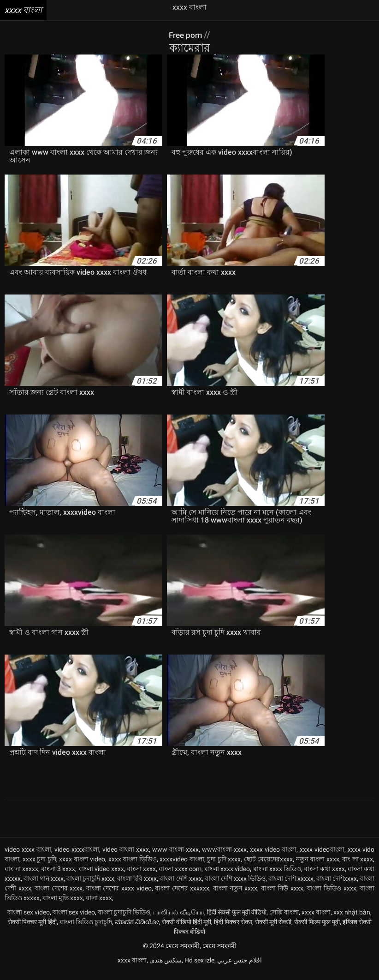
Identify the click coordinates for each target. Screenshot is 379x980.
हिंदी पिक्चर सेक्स (233, 930)
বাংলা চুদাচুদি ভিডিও (124, 920)
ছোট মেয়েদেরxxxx (269, 867)
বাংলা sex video (29, 920)
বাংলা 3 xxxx (58, 877)
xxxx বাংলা (316, 920)
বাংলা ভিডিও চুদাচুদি (86, 930)
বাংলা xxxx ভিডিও (277, 877)
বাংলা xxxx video (227, 877)
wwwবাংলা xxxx (224, 857)
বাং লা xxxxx (21, 877)
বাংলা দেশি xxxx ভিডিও (235, 886)
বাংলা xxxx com (180, 877)
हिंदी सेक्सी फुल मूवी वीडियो (237, 920)
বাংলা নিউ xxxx (282, 896)
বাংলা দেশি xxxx (181, 886)
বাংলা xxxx (141, 877)
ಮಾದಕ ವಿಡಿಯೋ (137, 930)
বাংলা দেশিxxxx (337, 886)
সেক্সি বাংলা (284, 920)
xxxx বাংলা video (82, 867)
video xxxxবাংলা (77, 857)
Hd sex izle (199, 968)
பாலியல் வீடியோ (179, 920)
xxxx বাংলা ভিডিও (133, 867)
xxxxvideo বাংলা (182, 867)
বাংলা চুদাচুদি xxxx (90, 886)
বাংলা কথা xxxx (324, 877)
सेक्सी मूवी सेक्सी (273, 930)
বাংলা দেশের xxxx (59, 896)
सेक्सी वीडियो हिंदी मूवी (187, 930)
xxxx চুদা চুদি (39, 867)
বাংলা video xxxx (101, 877)
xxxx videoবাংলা (322, 857)
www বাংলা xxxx (175, 857)
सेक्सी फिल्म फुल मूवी (317, 930)
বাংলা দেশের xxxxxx (182, 896)
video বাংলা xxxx (126, 857)
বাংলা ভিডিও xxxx (331, 896)
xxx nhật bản (352, 920)
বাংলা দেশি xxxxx (291, 886)
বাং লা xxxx (358, 867)
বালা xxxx (99, 906)
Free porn (186, 35)
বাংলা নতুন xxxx (235, 896)
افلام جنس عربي (240, 968)
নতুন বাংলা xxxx (318, 867)
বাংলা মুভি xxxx (63, 906)
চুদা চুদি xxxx (224, 867)
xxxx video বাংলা (273, 857)
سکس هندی (166, 968)
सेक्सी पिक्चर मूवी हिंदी (32, 930)
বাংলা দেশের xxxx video (119, 896)
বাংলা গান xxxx (44, 886)
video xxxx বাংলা (28, 857)
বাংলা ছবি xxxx (137, 886)
